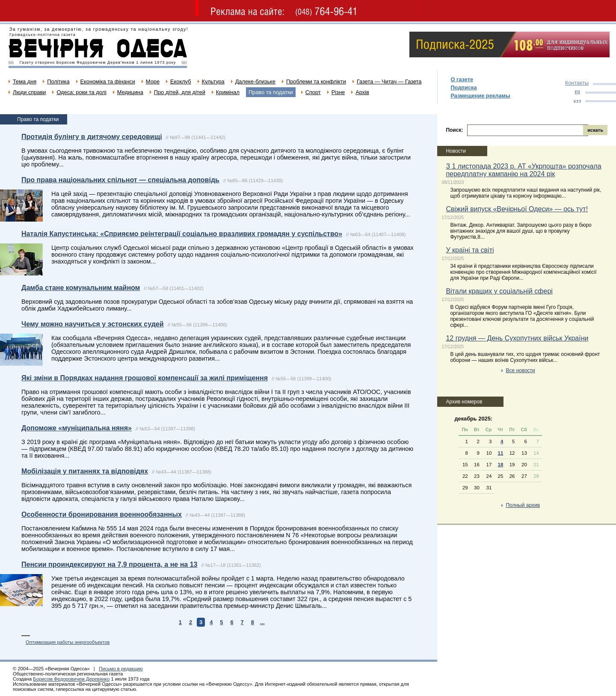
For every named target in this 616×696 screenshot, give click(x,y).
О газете (462, 79)
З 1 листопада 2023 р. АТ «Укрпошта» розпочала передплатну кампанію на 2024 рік (523, 170)
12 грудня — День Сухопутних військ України (517, 338)
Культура (213, 81)
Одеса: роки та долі (81, 92)
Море (153, 81)
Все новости (520, 370)
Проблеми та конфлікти (316, 81)
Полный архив (523, 505)
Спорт (313, 92)
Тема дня (25, 81)
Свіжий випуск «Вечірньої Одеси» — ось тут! (517, 209)
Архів (362, 92)
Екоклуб (181, 81)
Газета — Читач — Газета (389, 81)
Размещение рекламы (480, 96)
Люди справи (29, 92)
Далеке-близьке (255, 81)
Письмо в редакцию (121, 669)
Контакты (577, 83)
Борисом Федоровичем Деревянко (71, 679)
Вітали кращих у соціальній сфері (499, 291)
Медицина (130, 92)
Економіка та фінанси (108, 81)
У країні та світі (470, 250)
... (262, 622)
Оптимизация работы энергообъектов (68, 642)
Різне (338, 92)
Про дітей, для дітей (180, 92)
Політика (58, 81)
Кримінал (228, 92)
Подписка (463, 87)
